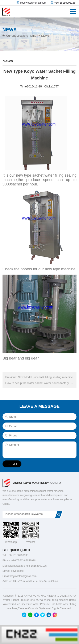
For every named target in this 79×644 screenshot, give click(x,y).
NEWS (45, 36)
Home (32, 36)
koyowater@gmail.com (33, 3)
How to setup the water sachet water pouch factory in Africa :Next (39, 383)
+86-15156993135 (65, 3)
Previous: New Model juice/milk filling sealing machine (39, 377)
